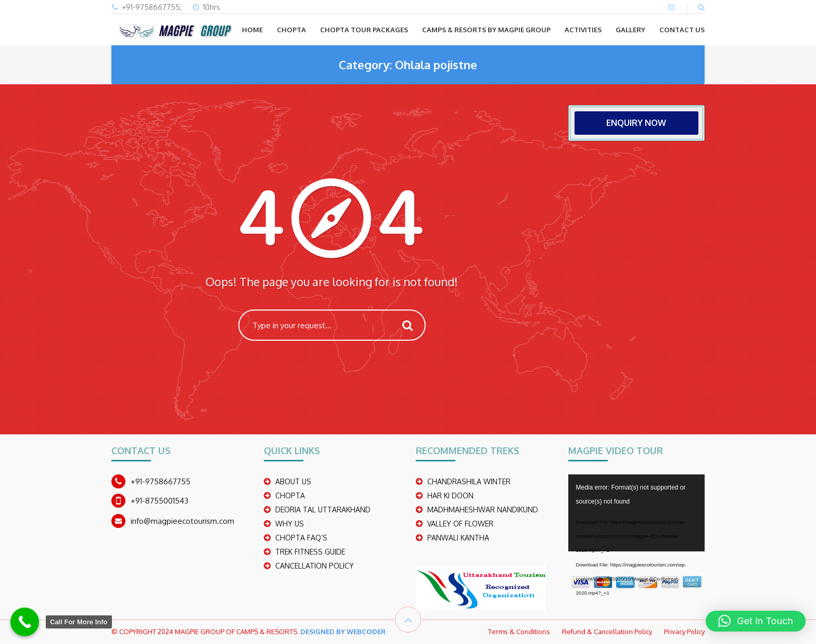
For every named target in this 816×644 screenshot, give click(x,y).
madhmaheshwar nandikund (483, 510)
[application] (637, 513)
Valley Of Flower (460, 524)
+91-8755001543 (160, 501)
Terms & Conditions (519, 632)
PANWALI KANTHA (458, 538)
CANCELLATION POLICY (315, 566)
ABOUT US (293, 481)
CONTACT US (682, 30)
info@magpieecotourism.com (182, 521)
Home (252, 30)
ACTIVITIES (583, 30)
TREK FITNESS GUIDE (310, 552)
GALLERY (630, 30)
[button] (756, 621)
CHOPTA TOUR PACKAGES (364, 30)
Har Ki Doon (450, 495)
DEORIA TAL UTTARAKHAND (323, 510)
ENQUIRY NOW (636, 123)
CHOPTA (291, 30)
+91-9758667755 (161, 481)
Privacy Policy (684, 632)
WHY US (290, 524)
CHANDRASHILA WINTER (469, 481)
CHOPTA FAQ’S (301, 538)
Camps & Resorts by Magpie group (486, 30)
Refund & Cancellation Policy (607, 632)
